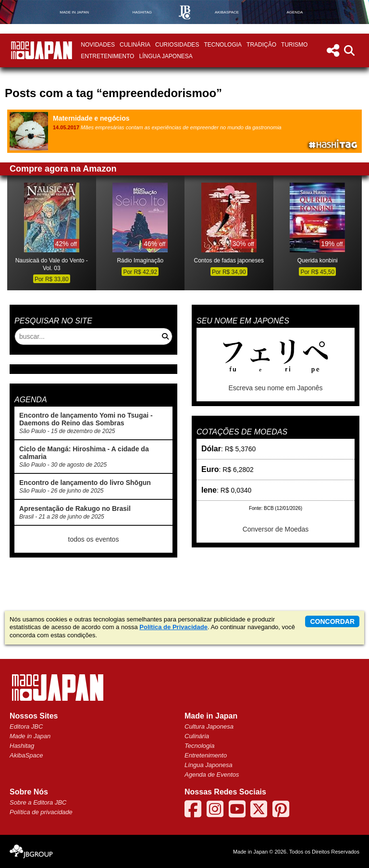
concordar (332, 621)
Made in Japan (30, 736)
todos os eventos (94, 539)
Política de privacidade (41, 812)
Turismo (294, 45)
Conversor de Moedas (276, 529)
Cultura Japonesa (209, 726)
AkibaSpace (26, 755)
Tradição (261, 45)
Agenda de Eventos (212, 775)
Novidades (98, 45)
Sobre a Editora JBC (38, 802)
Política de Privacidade (173, 627)
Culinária (135, 45)
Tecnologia (223, 45)
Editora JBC (26, 726)
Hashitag (22, 746)
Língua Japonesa (166, 56)
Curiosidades (177, 45)
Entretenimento (107, 56)
